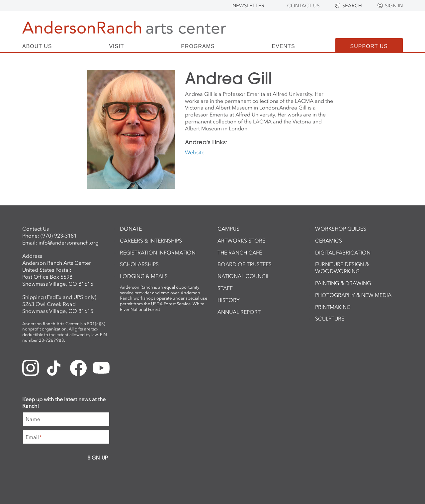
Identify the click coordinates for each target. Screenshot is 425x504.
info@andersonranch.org (69, 243)
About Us (37, 46)
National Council (244, 276)
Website (195, 152)
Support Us (369, 46)
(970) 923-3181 (59, 236)
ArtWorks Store (241, 241)
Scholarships (139, 264)
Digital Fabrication (343, 252)
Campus (228, 229)
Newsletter (248, 6)
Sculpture (330, 319)
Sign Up (98, 458)
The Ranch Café (240, 252)
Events (284, 46)
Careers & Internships (151, 241)
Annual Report (239, 312)
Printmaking (333, 307)
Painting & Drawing (343, 283)
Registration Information (158, 252)
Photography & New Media (353, 295)
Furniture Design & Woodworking (342, 268)
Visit (116, 46)
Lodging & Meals (144, 276)
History (229, 300)
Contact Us (303, 6)
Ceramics (329, 241)
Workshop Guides (341, 229)
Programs (198, 46)
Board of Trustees (245, 264)
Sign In (394, 6)
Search (352, 6)
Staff (225, 288)
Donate (131, 229)
